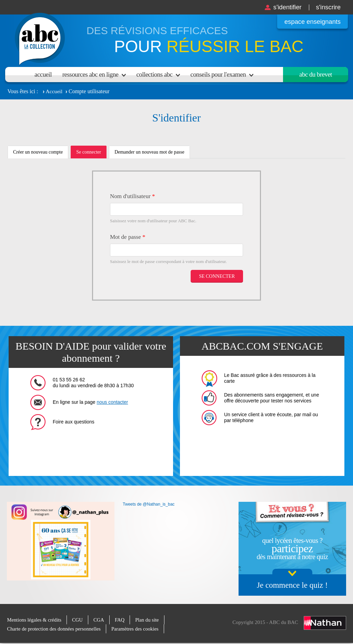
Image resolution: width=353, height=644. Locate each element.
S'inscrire (327, 7)
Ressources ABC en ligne (90, 74)
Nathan (325, 623)
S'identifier (285, 7)
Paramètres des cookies (138, 629)
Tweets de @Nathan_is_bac (149, 504)
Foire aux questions (74, 422)
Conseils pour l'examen (218, 74)
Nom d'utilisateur (133, 196)
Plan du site (149, 620)
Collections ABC (154, 74)
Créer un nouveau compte (38, 152)
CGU (79, 620)
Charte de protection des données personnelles (55, 629)
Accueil (43, 74)
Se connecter (91, 154)
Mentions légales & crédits (35, 620)
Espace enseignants (311, 22)
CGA (100, 620)
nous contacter (113, 402)
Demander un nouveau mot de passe (149, 152)
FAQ (122, 620)
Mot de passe (128, 237)
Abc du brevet (316, 74)
